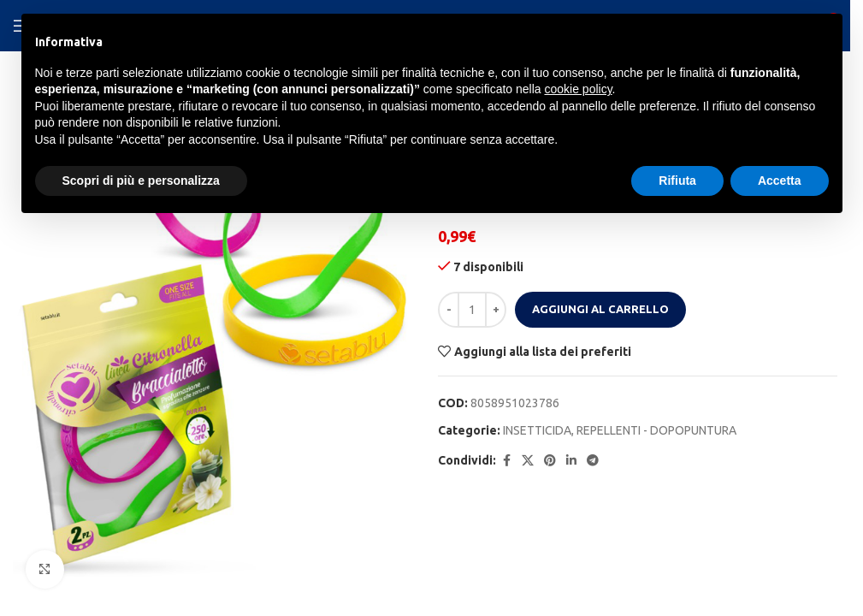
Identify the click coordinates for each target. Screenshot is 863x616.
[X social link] (528, 461)
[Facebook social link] (506, 461)
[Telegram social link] (593, 461)
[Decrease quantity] (449, 310)
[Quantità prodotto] (472, 310)
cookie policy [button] (578, 89)
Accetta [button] (780, 181)
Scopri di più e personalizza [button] (141, 181)
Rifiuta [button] (677, 181)
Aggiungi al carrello (600, 309)
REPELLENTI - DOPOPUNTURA (656, 430)
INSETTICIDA (537, 430)
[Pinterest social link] (550, 461)
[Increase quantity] (496, 310)
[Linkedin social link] (571, 461)
